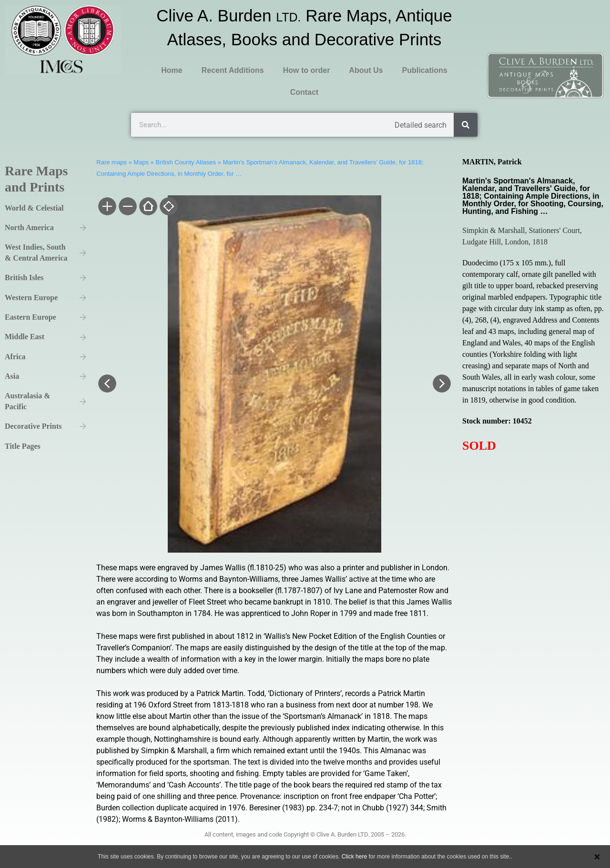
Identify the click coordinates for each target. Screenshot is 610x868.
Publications (424, 70)
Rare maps (112, 162)
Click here (354, 857)
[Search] (466, 125)
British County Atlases (186, 162)
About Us (366, 70)
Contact (305, 92)
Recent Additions (233, 70)
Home (172, 70)
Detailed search (421, 125)
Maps (141, 162)
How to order (307, 70)
